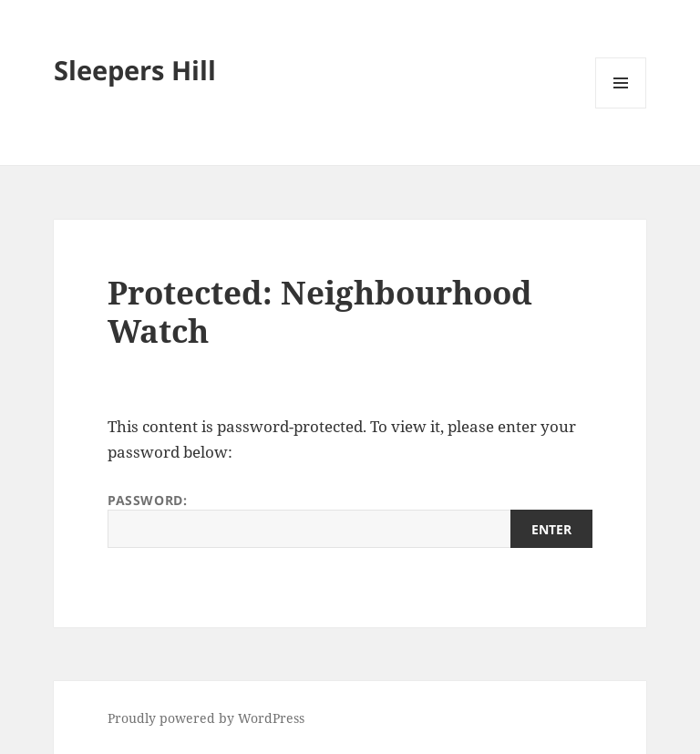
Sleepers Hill (135, 70)
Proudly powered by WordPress (206, 718)
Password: (350, 520)
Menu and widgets (621, 108)
